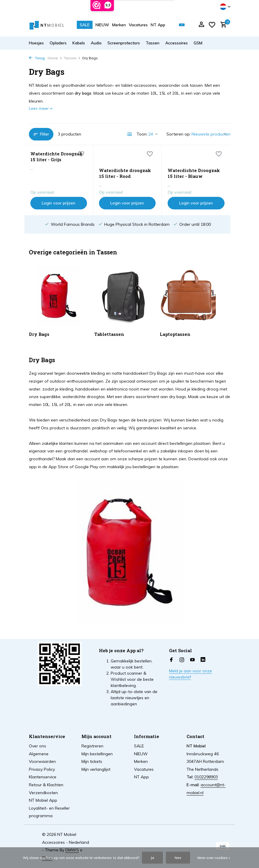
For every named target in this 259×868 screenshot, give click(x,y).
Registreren (92, 746)
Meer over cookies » (214, 858)
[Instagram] (182, 660)
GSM (198, 43)
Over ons (38, 746)
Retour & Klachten (46, 785)
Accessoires (177, 43)
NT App (158, 25)
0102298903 (206, 777)
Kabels (79, 43)
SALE (85, 25)
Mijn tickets (92, 761)
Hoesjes (36, 43)
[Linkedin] (203, 660)
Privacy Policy (42, 769)
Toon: (142, 134)
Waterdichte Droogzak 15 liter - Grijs (57, 157)
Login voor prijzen (59, 203)
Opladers (58, 43)
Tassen (153, 43)
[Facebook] (171, 660)
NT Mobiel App (43, 800)
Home (55, 58)
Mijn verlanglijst (96, 769)
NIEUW (102, 25)
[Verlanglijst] (212, 25)
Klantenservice (43, 777)
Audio (96, 43)
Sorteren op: (179, 134)
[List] (130, 134)
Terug (37, 58)
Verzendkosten (43, 793)
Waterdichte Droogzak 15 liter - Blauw (194, 173)
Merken (119, 25)
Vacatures (138, 25)
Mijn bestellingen (97, 754)
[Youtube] (192, 660)
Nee (178, 858)
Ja (152, 858)
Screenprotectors (124, 43)
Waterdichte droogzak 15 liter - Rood (125, 173)
